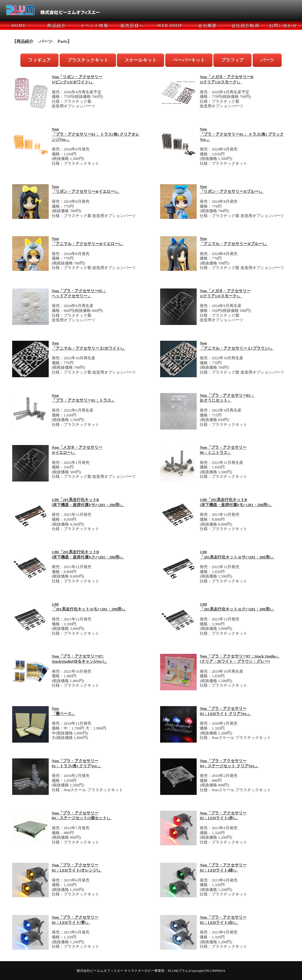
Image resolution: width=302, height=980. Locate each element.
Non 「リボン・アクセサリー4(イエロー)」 (86, 189)
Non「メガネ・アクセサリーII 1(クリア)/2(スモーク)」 (226, 79)
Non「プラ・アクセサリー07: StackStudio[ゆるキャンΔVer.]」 (80, 659)
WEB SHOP (170, 26)
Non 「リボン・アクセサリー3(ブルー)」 (232, 189)
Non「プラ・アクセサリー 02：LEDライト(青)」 (75, 920)
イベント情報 (94, 26)
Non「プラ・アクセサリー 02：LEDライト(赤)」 (223, 816)
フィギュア (39, 60)
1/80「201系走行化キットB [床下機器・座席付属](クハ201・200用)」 (88, 554)
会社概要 (208, 26)
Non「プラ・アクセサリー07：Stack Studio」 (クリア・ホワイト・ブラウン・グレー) (240, 659)
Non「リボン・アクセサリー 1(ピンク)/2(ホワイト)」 (77, 79)
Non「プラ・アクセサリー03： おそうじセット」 (227, 398)
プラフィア (232, 60)
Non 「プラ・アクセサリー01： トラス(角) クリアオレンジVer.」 (96, 134)
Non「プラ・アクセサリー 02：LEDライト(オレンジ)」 (77, 868)
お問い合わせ (283, 26)
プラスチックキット (88, 60)
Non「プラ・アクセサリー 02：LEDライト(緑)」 (223, 868)
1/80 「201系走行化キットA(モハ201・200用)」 (89, 607)
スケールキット (140, 60)
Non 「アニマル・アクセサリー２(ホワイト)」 (89, 346)
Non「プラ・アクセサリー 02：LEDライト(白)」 (223, 920)
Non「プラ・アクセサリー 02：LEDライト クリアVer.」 (225, 711)
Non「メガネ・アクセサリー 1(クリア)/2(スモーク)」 (225, 293)
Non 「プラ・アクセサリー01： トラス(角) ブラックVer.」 (242, 134)
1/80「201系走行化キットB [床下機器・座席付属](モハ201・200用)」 (236, 502)
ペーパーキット (189, 60)
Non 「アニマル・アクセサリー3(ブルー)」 (234, 241)
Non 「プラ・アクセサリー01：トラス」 (83, 398)
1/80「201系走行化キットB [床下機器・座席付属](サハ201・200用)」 (88, 502)
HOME (19, 26)
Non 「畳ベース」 (64, 711)
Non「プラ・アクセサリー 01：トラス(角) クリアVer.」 (77, 763)
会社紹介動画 (245, 26)
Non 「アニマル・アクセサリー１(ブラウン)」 (237, 346)
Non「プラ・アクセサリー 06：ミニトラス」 (223, 450)
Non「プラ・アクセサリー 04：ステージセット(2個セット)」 (82, 816)
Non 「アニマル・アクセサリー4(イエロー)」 (88, 241)
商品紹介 (57, 26)
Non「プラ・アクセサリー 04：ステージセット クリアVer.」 (229, 763)
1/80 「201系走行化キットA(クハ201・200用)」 (237, 607)
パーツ (267, 60)
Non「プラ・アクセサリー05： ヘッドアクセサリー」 (79, 293)
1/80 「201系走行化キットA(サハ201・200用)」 (237, 554)
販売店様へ (132, 26)
